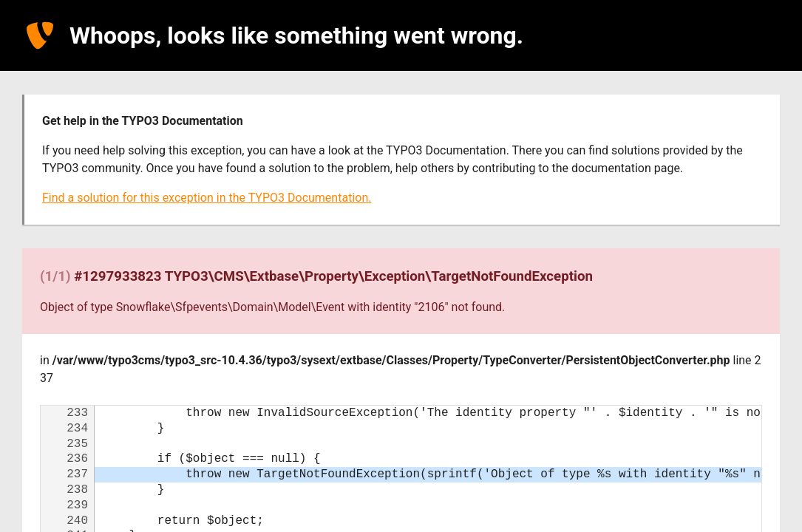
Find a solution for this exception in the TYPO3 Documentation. (207, 198)
